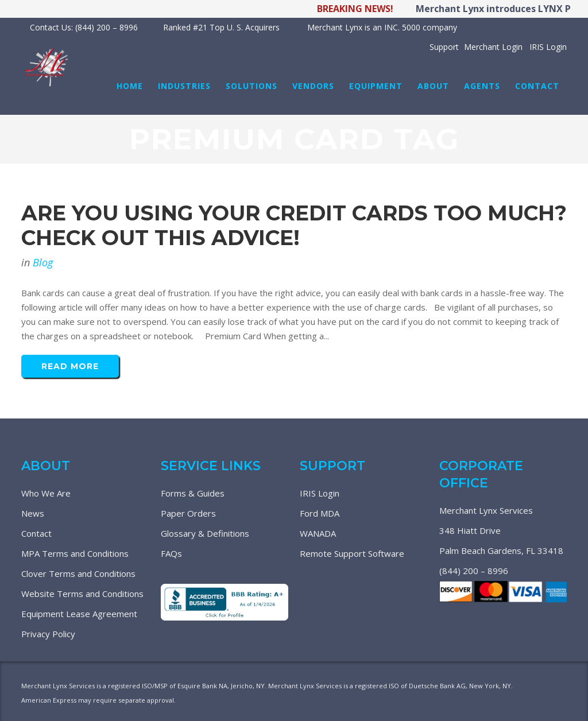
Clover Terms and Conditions (78, 573)
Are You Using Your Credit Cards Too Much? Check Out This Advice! (294, 225)
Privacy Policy (48, 634)
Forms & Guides (193, 493)
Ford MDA (320, 513)
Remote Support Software (352, 553)
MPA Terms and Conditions (75, 553)
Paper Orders (188, 513)
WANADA (318, 533)
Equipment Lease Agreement (79, 614)
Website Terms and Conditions (82, 594)
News (33, 513)
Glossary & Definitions (205, 533)
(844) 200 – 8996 (474, 571)
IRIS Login (320, 493)
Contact (36, 533)
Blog (43, 262)
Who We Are (46, 493)
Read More (70, 366)
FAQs (171, 553)
